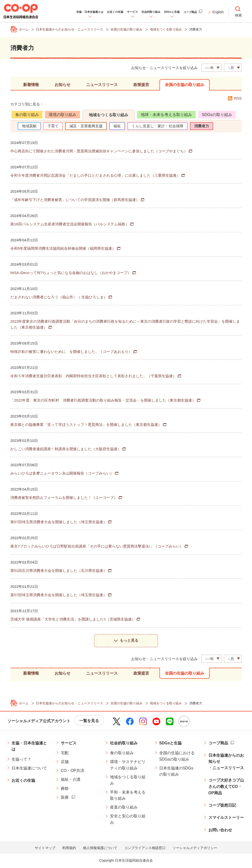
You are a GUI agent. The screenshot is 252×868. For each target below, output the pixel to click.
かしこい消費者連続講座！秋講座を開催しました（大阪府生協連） (66, 449)
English (218, 12)
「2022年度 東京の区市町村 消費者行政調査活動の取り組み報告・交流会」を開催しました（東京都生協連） (103, 400)
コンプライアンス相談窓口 (145, 849)
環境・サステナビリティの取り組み (128, 766)
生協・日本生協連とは (29, 747)
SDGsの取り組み (217, 115)
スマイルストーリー (226, 818)
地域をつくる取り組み (109, 115)
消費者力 (202, 126)
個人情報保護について (100, 849)
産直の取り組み (124, 808)
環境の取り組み (63, 115)
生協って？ (21, 760)
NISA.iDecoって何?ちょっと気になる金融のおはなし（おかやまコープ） (71, 273)
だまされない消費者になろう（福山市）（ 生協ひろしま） (59, 297)
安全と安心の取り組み (128, 820)
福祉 (117, 126)
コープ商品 (218, 744)
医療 (65, 798)
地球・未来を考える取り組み (166, 115)
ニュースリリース (102, 85)
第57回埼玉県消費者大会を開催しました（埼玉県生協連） (59, 522)
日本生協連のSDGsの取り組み (176, 772)
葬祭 (65, 789)
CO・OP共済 (72, 772)
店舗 (65, 763)
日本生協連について (29, 769)
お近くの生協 (23, 781)
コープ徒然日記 (222, 806)
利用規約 (69, 849)
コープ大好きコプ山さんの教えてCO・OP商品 (226, 787)
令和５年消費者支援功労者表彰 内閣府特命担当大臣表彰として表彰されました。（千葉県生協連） (93, 376)
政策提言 (141, 85)
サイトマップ (45, 849)
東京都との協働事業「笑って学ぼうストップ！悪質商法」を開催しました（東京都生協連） (86, 425)
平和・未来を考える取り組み (128, 796)
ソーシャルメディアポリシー (195, 849)
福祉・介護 (71, 780)
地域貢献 (29, 126)
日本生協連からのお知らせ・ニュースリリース (226, 763)
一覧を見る (89, 722)
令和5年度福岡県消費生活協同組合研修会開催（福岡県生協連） (63, 248)
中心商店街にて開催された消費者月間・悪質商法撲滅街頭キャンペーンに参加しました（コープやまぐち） (99, 151)
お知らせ (63, 85)
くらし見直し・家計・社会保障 (157, 126)
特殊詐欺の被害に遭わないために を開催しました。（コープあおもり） (71, 352)
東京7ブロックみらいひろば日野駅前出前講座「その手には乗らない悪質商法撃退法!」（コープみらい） (97, 546)
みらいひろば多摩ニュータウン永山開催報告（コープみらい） (62, 473)
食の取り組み (27, 115)
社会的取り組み (124, 744)
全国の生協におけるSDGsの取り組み (177, 757)
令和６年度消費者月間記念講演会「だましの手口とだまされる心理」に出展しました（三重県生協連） (95, 175)
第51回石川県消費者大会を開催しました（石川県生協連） (59, 571)
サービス (69, 744)
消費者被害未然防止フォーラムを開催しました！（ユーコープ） (64, 498)
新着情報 (31, 85)
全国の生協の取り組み (185, 85)
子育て (53, 126)
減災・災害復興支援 (86, 126)
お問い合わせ (220, 831)
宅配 (65, 754)
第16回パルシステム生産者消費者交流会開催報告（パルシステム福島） (70, 224)
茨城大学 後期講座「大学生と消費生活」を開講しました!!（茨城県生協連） (73, 619)
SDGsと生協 (171, 744)
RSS (238, 98)
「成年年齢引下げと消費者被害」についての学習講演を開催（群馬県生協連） (75, 200)
